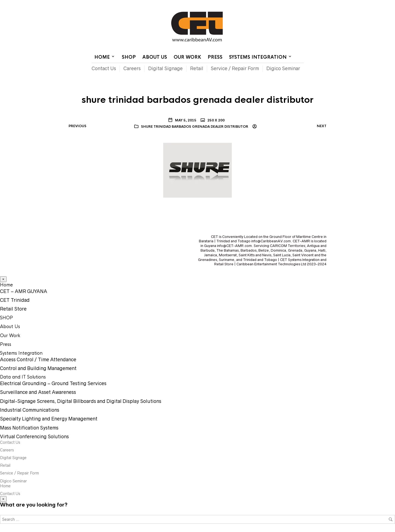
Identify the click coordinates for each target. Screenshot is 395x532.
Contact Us (257, 4)
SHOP (129, 57)
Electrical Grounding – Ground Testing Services (53, 383)
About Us (155, 57)
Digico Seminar (283, 69)
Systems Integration (258, 57)
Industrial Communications (30, 410)
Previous (77, 126)
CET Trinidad (15, 300)
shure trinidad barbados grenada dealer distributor (195, 127)
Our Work (187, 57)
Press (215, 57)
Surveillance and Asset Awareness (38, 392)
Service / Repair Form (235, 69)
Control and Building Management (38, 368)
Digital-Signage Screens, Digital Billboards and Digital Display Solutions (81, 401)
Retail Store (13, 309)
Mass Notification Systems (29, 428)
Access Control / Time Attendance (38, 360)
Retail (197, 69)
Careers (132, 69)
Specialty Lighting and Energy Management (49, 419)
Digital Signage (165, 69)
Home (236, 4)
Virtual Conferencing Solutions (34, 437)
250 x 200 (216, 120)
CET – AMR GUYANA (24, 291)
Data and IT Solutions (23, 377)
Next (322, 126)
